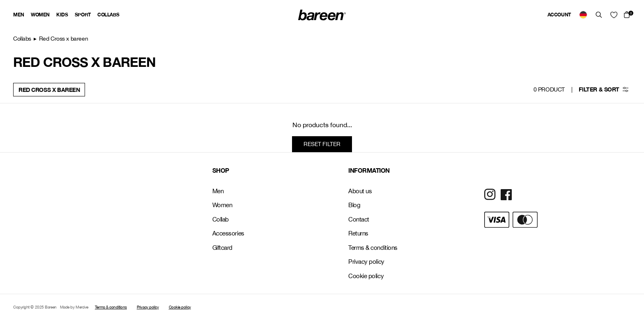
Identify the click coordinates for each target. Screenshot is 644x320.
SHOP (221, 170)
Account (559, 15)
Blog (354, 205)
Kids (62, 15)
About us (360, 191)
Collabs (108, 15)
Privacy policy (366, 262)
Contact (359, 219)
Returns (358, 233)
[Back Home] (322, 15)
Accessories (228, 233)
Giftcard (222, 248)
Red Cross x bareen (49, 90)
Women (40, 15)
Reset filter (322, 144)
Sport (83, 15)
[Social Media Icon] (490, 194)
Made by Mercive (74, 307)
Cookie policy (366, 276)
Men (19, 15)
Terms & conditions (373, 248)
